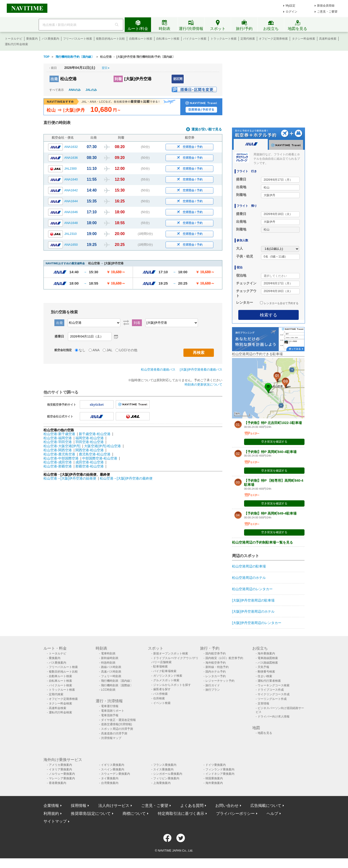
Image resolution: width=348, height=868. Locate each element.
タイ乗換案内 (110, 778)
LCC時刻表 (108, 690)
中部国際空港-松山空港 (100, 458)
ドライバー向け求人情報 (274, 717)
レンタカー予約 (216, 676)
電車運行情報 (110, 706)
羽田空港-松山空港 (90, 442)
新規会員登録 (326, 6)
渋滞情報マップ (111, 738)
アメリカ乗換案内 (60, 765)
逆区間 (178, 79)
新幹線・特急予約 (217, 667)
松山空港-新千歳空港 (59, 434)
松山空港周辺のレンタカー (252, 589)
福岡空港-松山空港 (90, 438)
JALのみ (91, 90)
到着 (118, 79)
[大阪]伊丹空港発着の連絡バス (201, 369)
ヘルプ (272, 814)
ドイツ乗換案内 (216, 765)
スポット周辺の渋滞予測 (117, 729)
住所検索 (159, 698)
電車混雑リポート (113, 711)
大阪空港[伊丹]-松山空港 (102, 446)
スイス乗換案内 (163, 769)
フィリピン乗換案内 (166, 778)
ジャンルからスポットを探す (172, 685)
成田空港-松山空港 (90, 462)
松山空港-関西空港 (58, 450)
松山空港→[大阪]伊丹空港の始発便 (70, 478)
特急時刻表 (108, 663)
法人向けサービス (114, 806)
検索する (268, 315)
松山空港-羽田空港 (58, 442)
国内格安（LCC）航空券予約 (224, 658)
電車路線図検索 (268, 658)
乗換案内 (32, 39)
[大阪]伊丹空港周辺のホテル (253, 611)
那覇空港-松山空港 (90, 466)
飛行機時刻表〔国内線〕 (117, 681)
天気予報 (263, 667)
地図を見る (265, 733)
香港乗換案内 (58, 783)
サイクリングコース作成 (274, 694)
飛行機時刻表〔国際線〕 (117, 685)
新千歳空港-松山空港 (95, 434)
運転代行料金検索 (16, 44)
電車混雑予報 (110, 715)
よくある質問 (192, 806)
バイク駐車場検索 (165, 671)
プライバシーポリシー (235, 814)
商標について (134, 814)
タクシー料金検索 (304, 39)
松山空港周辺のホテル (249, 578)
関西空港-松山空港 (90, 450)
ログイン (291, 12)
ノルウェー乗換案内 (62, 774)
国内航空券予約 (216, 653)
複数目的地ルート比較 (110, 39)
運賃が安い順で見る (207, 129)
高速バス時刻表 (111, 672)
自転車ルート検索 (168, 39)
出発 (54, 79)
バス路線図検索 (268, 663)
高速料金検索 (328, 39)
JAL (109, 350)
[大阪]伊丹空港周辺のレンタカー (257, 623)
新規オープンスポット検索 (171, 653)
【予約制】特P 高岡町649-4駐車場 (270, 513)
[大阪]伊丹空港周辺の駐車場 (253, 600)
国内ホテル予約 (216, 672)
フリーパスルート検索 (78, 39)
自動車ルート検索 (141, 39)
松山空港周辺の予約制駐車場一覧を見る (262, 542)
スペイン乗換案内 (113, 769)
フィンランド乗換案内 (220, 769)
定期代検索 (248, 39)
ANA (96, 350)
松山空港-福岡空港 (58, 438)
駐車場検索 (160, 667)
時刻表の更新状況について (203, 384)
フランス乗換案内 (165, 765)
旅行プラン (213, 690)
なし (82, 350)
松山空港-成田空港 (58, 462)
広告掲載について (266, 806)
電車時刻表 (108, 653)
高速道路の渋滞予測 (114, 733)
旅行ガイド (213, 685)
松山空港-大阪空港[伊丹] (62, 446)
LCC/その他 (128, 350)
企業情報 (51, 806)
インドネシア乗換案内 (220, 774)
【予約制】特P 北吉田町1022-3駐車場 (273, 423)
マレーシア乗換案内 (62, 778)
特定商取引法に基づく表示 (181, 814)
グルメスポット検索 (166, 680)
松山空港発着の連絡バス (158, 369)
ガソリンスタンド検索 (168, 676)
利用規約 (51, 814)
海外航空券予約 (216, 663)
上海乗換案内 (162, 783)
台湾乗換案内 (110, 783)
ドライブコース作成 (271, 690)
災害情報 (263, 703)
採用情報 (79, 806)
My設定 (290, 6)
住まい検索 (265, 676)
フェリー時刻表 (111, 676)
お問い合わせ (227, 806)
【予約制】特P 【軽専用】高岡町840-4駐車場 (274, 483)
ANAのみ (75, 90)
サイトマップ (55, 821)
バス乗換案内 (51, 39)
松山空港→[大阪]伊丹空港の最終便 (126, 478)
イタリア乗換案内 (60, 769)
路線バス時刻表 (111, 667)
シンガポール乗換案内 (168, 774)
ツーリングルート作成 (272, 699)
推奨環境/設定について (91, 814)
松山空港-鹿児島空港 (59, 454)
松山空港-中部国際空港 (61, 458)
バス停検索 (160, 694)
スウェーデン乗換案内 (116, 774)
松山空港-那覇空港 (58, 466)
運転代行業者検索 (269, 681)
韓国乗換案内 (214, 778)
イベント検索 (162, 703)
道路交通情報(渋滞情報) (116, 724)
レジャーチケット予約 (220, 681)
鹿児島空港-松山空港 (95, 454)
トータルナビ (14, 39)
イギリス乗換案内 (113, 765)
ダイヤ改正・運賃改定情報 (118, 720)
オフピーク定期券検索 (273, 39)
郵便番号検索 (266, 672)
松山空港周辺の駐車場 (249, 566)
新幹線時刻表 (110, 658)
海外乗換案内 (266, 653)
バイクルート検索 (195, 39)
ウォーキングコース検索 (274, 685)
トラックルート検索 (224, 39)
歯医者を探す (162, 689)
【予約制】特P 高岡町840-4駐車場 (270, 452)
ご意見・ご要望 (327, 12)
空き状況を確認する (274, 442)
